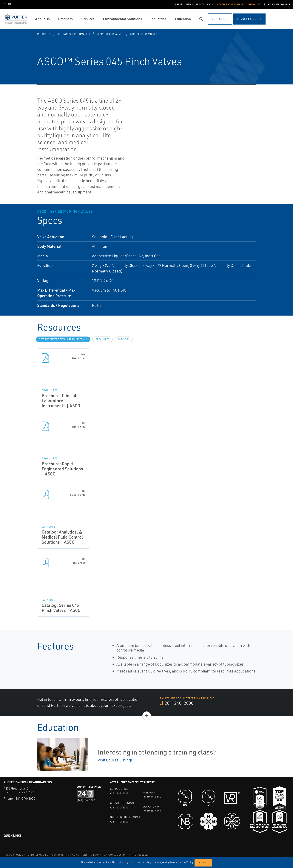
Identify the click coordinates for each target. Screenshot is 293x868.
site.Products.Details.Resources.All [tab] (63, 339)
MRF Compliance (139, 855)
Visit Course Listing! (115, 760)
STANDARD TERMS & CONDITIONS (67, 855)
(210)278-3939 (152, 811)
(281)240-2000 (25, 798)
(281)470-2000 (119, 821)
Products (44, 34)
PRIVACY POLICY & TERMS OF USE (24, 855)
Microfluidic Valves (110, 34)
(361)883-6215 (119, 793)
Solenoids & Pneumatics (74, 34)
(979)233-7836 (152, 797)
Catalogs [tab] (124, 339)
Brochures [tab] (102, 339)
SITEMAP (96, 855)
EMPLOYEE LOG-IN (115, 855)
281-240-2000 (177, 703)
